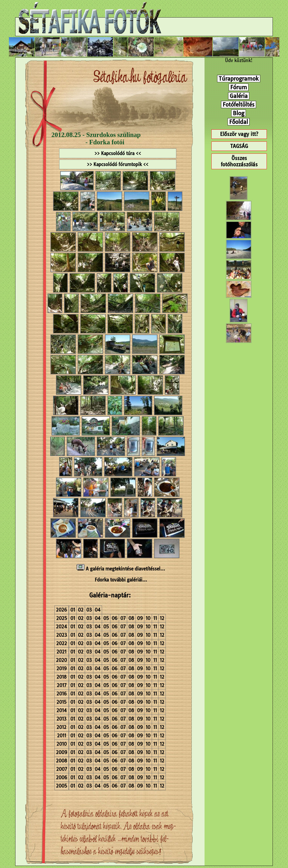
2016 (62, 694)
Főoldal (239, 122)
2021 (61, 652)
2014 (62, 710)
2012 (61, 727)
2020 (61, 660)
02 (81, 610)
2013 (61, 719)
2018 (62, 677)
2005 (61, 786)
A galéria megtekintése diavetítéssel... (121, 569)
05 (106, 618)
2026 (61, 610)
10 (148, 618)
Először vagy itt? (239, 134)
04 (98, 610)
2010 (62, 744)
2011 (62, 736)
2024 (61, 627)
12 (162, 618)
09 (140, 618)
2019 (62, 669)
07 (123, 618)
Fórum (239, 87)
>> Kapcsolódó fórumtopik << (118, 164)
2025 (62, 618)
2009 (62, 752)
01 (73, 610)
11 (155, 618)
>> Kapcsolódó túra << (118, 153)
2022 (62, 643)
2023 (62, 635)
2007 (62, 769)
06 (115, 618)
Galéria (239, 96)
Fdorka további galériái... (121, 580)
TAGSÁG (239, 146)
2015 (61, 702)
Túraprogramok (239, 79)
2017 (62, 685)
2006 (62, 778)
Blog (239, 113)
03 (89, 610)
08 (131, 618)
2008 (62, 761)
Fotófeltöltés (239, 105)
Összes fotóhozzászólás (239, 161)
